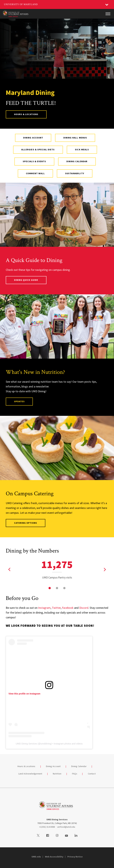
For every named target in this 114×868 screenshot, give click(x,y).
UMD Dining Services (26, 744)
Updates (19, 401)
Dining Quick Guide (26, 280)
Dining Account (33, 138)
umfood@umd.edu (66, 827)
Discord (84, 608)
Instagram (44, 608)
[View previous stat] (9, 569)
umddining (46, 744)
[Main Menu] (108, 14)
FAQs (75, 774)
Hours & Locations (26, 114)
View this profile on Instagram (24, 694)
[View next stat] (105, 569)
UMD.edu (36, 857)
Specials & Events (34, 161)
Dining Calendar (77, 161)
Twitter (56, 608)
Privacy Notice (75, 857)
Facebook (68, 608)
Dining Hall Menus (75, 138)
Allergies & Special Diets (38, 150)
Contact (92, 774)
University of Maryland (21, 4)
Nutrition (57, 774)
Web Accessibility (54, 857)
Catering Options (26, 523)
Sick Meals (82, 150)
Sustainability (75, 173)
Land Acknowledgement (30, 774)
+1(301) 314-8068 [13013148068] (47, 827)
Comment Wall (35, 173)
